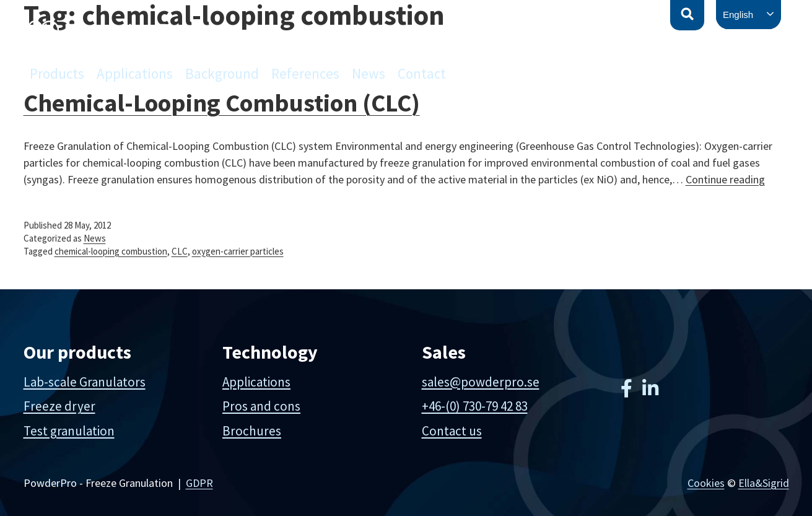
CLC (180, 251)
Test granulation (69, 431)
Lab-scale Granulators (85, 382)
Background (222, 73)
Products (57, 73)
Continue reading (725, 179)
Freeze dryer (59, 406)
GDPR (199, 483)
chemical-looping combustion (111, 251)
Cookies (706, 483)
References (305, 73)
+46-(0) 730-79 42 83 (475, 406)
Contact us (452, 431)
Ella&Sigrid (764, 483)
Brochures (252, 431)
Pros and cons (261, 406)
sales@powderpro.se (481, 382)
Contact (422, 73)
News (369, 73)
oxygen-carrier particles (238, 251)
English (738, 15)
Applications (135, 73)
